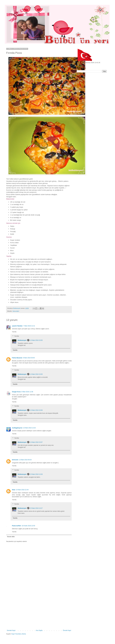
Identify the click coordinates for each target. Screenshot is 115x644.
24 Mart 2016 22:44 (22, 490)
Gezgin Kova (16, 392)
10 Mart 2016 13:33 (29, 428)
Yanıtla (14, 332)
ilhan (14, 490)
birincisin (15, 460)
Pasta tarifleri (17, 526)
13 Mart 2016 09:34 (25, 460)
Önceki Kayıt (67, 630)
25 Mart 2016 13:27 (36, 508)
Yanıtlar (17, 336)
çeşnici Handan (17, 326)
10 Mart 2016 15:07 (36, 442)
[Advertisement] (39, 612)
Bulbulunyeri (22, 340)
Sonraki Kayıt (11, 630)
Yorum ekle (11, 537)
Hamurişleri (16, 311)
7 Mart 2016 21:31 (29, 326)
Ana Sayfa (39, 630)
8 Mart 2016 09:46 (29, 358)
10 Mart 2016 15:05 (36, 340)
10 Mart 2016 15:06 (36, 410)
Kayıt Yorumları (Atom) (19, 634)
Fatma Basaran (17, 358)
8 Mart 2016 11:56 (27, 392)
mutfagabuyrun (17, 428)
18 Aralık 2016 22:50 (28, 526)
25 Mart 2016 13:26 (36, 474)
